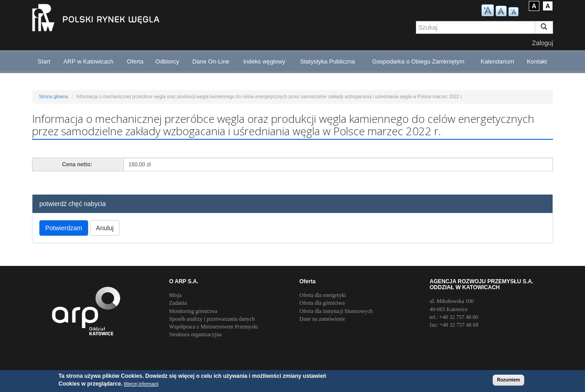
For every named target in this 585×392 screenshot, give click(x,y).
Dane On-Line (211, 61)
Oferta (135, 61)
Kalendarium (497, 61)
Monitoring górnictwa (193, 311)
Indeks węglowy (264, 61)
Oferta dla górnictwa (322, 303)
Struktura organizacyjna (195, 334)
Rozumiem (508, 380)
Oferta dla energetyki (323, 295)
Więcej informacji (141, 384)
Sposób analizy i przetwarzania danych (212, 319)
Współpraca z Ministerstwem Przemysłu (213, 327)
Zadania (178, 303)
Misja (175, 295)
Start (44, 61)
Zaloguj (542, 43)
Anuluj (105, 228)
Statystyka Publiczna (328, 61)
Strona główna (53, 97)
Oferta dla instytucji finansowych (336, 311)
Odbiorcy (167, 61)
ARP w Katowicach (89, 61)
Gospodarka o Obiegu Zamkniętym (419, 61)
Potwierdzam (64, 228)
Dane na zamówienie (322, 319)
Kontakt (537, 61)
